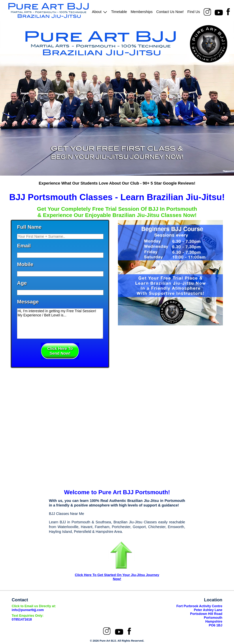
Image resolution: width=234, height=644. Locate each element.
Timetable (119, 12)
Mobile (25, 264)
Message (28, 302)
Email (24, 246)
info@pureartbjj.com (34, 608)
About (99, 12)
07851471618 (28, 618)
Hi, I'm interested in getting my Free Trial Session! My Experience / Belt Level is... (60, 324)
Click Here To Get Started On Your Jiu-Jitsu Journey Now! (117, 577)
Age (22, 283)
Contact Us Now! (170, 12)
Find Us (194, 12)
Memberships (142, 12)
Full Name (29, 227)
